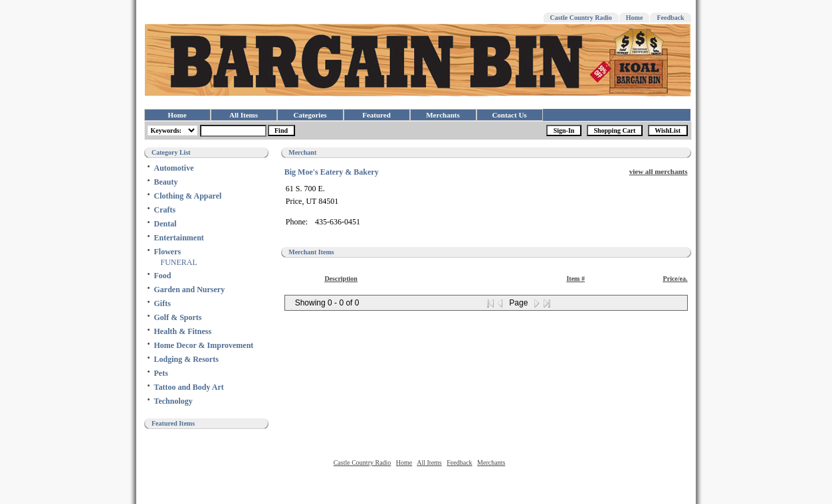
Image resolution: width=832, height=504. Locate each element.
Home (635, 18)
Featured (376, 115)
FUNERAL (179, 262)
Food (163, 276)
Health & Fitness (183, 331)
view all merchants (659, 171)
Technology (173, 401)
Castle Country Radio (581, 18)
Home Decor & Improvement (204, 345)
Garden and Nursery (190, 290)
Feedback (670, 18)
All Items (244, 115)
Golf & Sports (178, 317)
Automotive (174, 168)
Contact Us (509, 115)
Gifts (162, 303)
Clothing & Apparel (188, 196)
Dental (165, 224)
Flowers (168, 252)
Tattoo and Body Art (189, 387)
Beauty (166, 182)
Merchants (443, 115)
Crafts (165, 210)
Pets (161, 373)
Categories (310, 115)
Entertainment (179, 238)
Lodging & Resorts (186, 359)
